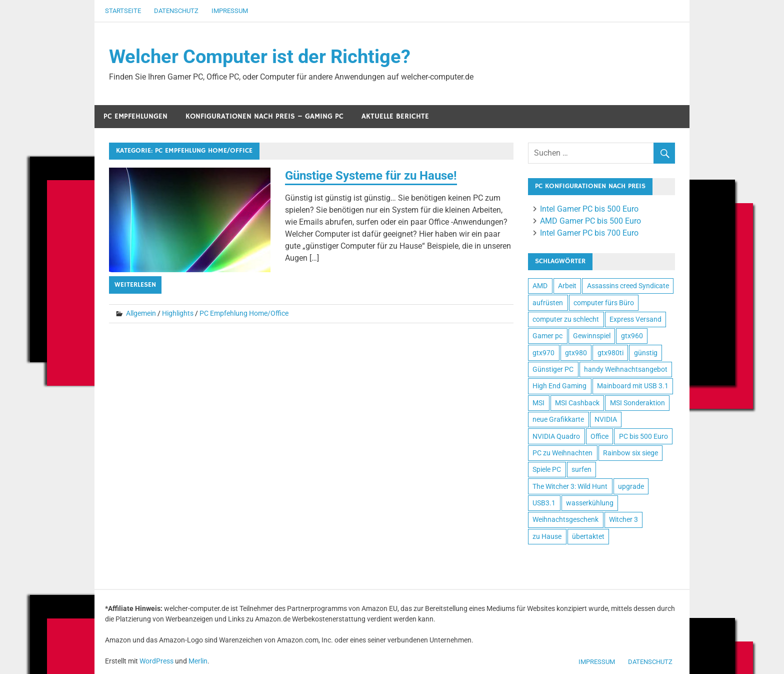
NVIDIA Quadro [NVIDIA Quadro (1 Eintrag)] (556, 436)
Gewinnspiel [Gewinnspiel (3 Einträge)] (592, 336)
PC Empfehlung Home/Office (244, 313)
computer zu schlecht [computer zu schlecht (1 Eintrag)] (566, 319)
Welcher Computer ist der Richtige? (260, 57)
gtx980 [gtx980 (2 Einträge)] (576, 353)
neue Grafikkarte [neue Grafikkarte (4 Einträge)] (558, 419)
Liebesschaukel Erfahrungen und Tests (583, 568)
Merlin (198, 661)
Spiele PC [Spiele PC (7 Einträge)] (547, 469)
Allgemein (141, 313)
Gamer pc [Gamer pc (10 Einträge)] (547, 336)
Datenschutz (176, 11)
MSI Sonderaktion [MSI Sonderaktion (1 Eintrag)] (637, 403)
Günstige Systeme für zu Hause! (371, 176)
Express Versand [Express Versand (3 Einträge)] (635, 319)
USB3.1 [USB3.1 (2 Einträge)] (544, 503)
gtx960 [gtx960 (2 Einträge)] (632, 336)
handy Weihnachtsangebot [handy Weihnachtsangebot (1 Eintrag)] (626, 369)
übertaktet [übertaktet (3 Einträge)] (588, 536)
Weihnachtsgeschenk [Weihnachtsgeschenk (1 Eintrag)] (565, 519)
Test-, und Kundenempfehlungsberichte (550, 568)
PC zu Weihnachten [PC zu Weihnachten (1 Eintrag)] (562, 453)
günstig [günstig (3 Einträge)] (646, 353)
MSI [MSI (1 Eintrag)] (538, 403)
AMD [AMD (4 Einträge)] (540, 286)
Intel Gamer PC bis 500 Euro (589, 209)
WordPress (156, 661)
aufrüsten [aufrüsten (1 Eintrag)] (548, 303)
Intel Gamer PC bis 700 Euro (589, 233)
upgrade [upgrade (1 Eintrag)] (631, 486)
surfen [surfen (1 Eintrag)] (581, 469)
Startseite (123, 11)
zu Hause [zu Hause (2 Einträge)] (547, 536)
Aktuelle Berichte (395, 116)
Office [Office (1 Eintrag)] (599, 436)
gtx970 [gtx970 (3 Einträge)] (543, 353)
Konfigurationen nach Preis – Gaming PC (264, 116)
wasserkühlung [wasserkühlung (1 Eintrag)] (590, 503)
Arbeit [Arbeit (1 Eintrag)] (567, 286)
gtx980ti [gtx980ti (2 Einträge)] (610, 353)
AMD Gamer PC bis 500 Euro (590, 221)
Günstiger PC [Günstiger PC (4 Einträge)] (553, 369)
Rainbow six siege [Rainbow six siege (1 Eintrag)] (630, 453)
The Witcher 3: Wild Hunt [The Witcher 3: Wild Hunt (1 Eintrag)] (570, 486)
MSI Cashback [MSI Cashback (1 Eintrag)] (577, 403)
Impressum (230, 11)
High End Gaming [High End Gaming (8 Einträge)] (559, 386)
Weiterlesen (135, 285)
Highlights (178, 313)
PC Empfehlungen (135, 116)
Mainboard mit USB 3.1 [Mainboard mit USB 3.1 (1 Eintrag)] (633, 386)
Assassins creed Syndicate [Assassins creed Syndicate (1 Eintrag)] (628, 286)
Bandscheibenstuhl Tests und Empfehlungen (567, 568)
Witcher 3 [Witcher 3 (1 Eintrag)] (623, 519)
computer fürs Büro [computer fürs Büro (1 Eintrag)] (604, 303)
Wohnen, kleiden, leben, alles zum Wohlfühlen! (535, 568)
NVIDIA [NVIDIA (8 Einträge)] (606, 419)
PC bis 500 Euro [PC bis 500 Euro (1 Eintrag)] (643, 436)
